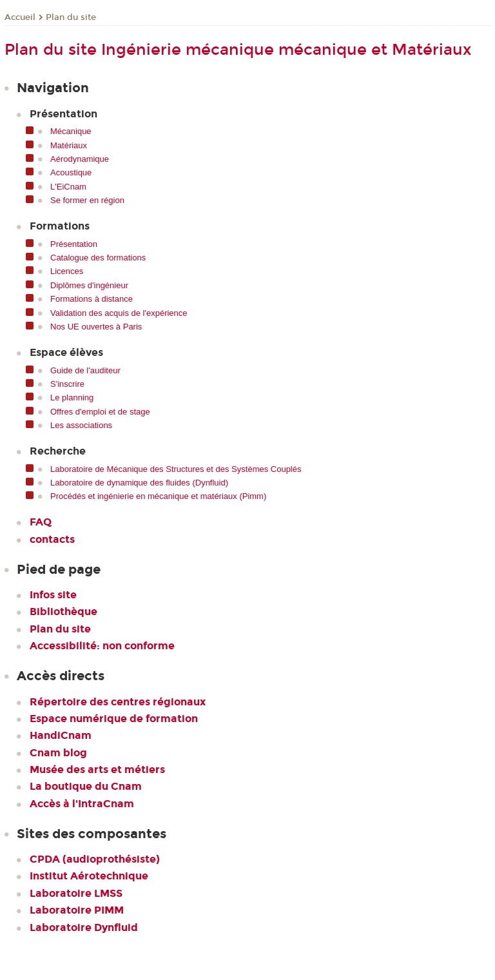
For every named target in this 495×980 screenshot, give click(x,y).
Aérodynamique (80, 159)
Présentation (74, 244)
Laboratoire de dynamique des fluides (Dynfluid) (139, 483)
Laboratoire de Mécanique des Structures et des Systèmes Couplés (176, 469)
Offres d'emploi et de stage (100, 412)
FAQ (41, 522)
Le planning (72, 397)
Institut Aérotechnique (89, 876)
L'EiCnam (68, 187)
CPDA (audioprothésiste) (95, 859)
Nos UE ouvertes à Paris (96, 327)
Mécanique (71, 131)
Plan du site (71, 17)
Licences (67, 271)
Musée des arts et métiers (97, 769)
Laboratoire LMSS (76, 893)
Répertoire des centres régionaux (118, 702)
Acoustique (71, 172)
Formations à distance (92, 299)
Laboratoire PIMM (77, 910)
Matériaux (69, 145)
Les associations (81, 425)
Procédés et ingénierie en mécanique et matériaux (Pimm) (158, 496)
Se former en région (87, 200)
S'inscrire (67, 384)
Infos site (53, 595)
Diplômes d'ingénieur (89, 285)
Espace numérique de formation (114, 719)
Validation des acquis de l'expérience (119, 313)
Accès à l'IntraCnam (82, 804)
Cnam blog (58, 753)
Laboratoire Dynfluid (84, 927)
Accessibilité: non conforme (102, 646)
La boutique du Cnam (86, 786)
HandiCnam (61, 735)
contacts (52, 539)
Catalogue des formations (98, 258)
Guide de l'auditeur (85, 370)
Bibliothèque (63, 612)
